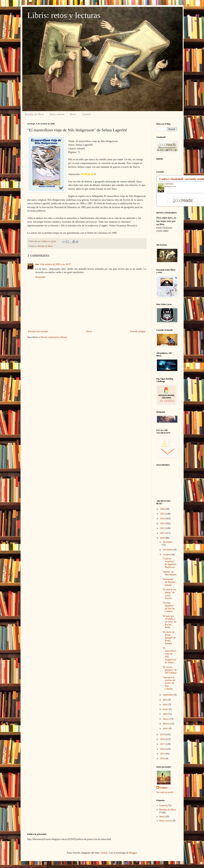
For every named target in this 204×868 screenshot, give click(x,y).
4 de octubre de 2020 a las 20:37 (56, 264)
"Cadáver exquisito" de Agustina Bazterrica (169, 563)
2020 (163, 538)
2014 (163, 758)
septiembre (168, 695)
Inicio (89, 331)
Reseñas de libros (34, 114)
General (86, 114)
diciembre (168, 542)
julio (165, 700)
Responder (41, 277)
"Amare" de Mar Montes (169, 573)
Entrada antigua (138, 331)
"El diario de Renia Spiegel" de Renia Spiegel (169, 638)
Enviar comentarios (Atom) (54, 337)
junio (166, 704)
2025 (163, 514)
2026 (163, 509)
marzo (166, 719)
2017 (163, 744)
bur (37, 264)
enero (166, 728)
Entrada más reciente (38, 331)
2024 (163, 519)
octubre (167, 555)
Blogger (133, 853)
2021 (163, 533)
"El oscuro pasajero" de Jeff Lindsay (169, 670)
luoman (104, 853)
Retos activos (57, 114)
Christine (169, 184)
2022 (163, 528)
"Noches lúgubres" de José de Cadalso (168, 607)
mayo (166, 709)
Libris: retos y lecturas (64, 15)
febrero (167, 724)
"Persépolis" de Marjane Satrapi (169, 582)
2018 (163, 739)
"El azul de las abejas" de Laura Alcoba (169, 594)
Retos (73, 114)
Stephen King (171, 186)
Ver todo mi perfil (165, 792)
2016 (163, 749)
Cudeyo (164, 788)
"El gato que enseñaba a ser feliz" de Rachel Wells (169, 622)
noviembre (168, 550)
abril (165, 714)
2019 (163, 735)
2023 (163, 523)
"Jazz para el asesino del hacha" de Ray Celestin (169, 683)
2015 (163, 754)
